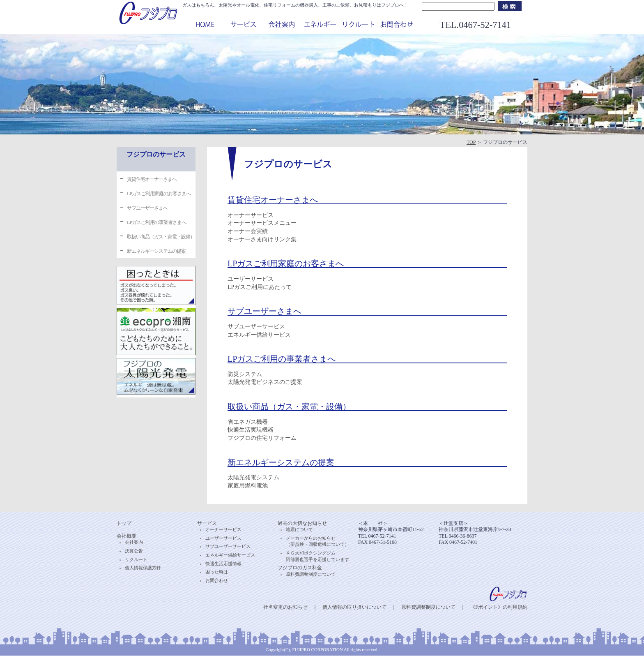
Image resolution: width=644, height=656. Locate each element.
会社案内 (134, 542)
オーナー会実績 (248, 231)
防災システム (245, 374)
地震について (299, 529)
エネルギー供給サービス (259, 335)
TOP (471, 142)
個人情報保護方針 (143, 568)
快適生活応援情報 (223, 564)
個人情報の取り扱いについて (354, 607)
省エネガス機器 (248, 422)
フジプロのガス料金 (300, 568)
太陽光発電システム (253, 477)
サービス (207, 523)
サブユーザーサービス (256, 327)
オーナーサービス (251, 215)
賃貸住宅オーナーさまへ (152, 179)
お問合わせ (217, 580)
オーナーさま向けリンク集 (262, 239)
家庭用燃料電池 (248, 486)
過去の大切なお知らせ (302, 523)
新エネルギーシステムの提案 (156, 251)
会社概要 (126, 536)
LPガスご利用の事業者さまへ (156, 222)
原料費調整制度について (311, 574)
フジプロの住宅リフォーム (262, 438)
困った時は (217, 572)
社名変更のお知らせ (285, 607)
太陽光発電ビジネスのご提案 (265, 382)
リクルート (136, 559)
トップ (124, 523)
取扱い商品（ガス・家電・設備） (161, 237)
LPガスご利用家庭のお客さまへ (159, 194)
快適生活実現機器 (251, 430)
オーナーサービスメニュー (262, 223)
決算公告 (134, 551)
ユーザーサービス (251, 279)
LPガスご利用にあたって (260, 287)
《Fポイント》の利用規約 (499, 607)
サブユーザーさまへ (147, 208)
